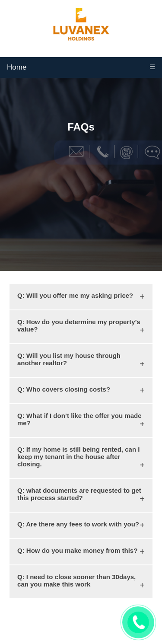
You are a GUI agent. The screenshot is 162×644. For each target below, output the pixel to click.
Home (17, 67)
